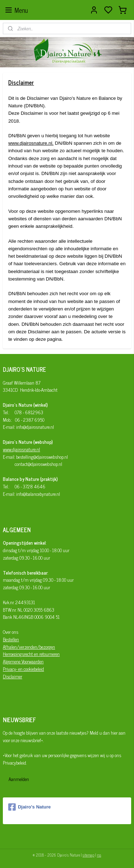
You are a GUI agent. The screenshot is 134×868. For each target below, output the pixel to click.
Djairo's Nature (29, 807)
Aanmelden (19, 779)
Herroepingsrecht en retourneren (31, 654)
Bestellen (11, 639)
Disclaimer (13, 676)
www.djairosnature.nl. (31, 143)
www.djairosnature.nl (21, 449)
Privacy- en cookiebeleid (23, 669)
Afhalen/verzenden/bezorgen (29, 647)
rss (99, 855)
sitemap (88, 855)
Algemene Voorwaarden (23, 661)
